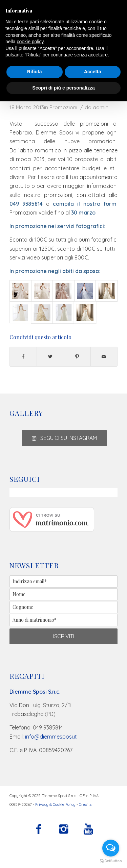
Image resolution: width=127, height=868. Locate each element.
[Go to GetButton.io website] (111, 861)
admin (101, 107)
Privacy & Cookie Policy (55, 804)
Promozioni (63, 107)
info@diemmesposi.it (51, 737)
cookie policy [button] (30, 42)
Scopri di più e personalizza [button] (63, 88)
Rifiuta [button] (35, 72)
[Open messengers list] (111, 848)
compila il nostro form (85, 204)
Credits (85, 804)
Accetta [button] (93, 72)
